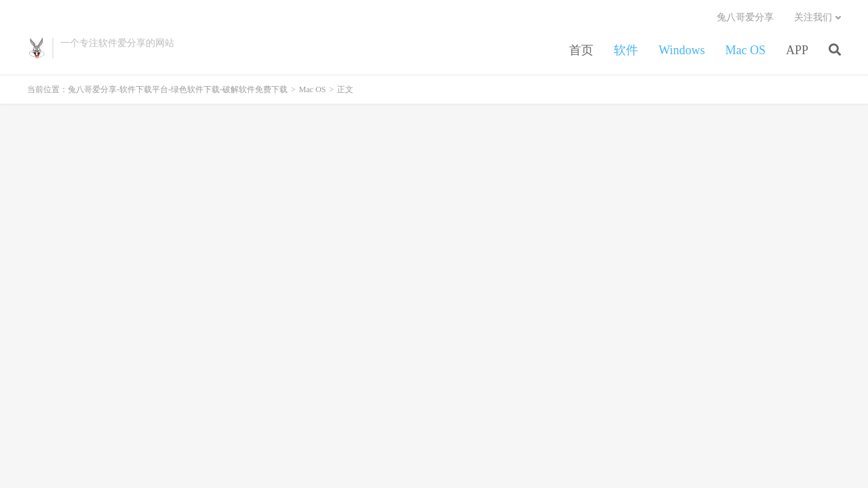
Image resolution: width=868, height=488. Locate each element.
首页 (581, 50)
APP (797, 50)
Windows (682, 50)
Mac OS (745, 50)
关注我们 (813, 17)
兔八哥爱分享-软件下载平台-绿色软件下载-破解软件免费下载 (36, 48)
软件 (626, 50)
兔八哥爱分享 (745, 17)
